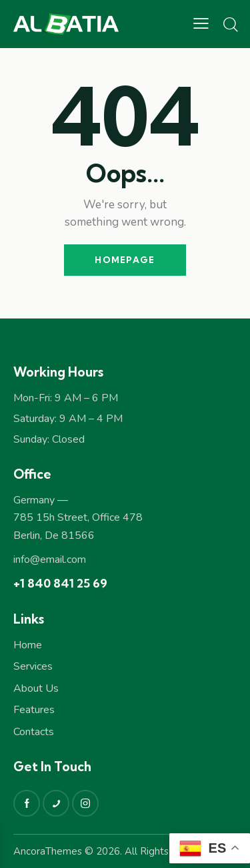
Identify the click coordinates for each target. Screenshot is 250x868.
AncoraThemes (48, 851)
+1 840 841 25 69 (60, 583)
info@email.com (50, 560)
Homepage (125, 260)
